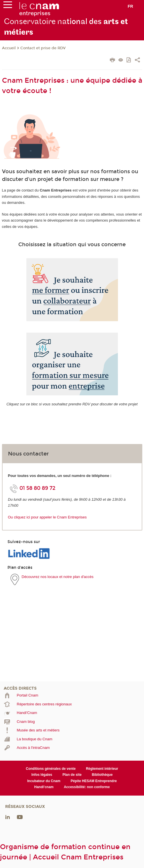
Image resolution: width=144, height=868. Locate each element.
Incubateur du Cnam (44, 781)
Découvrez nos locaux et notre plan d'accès (58, 577)
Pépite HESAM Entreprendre (94, 781)
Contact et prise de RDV (43, 48)
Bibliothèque (102, 775)
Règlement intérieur (102, 769)
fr (130, 6)
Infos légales (42, 775)
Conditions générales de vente (51, 769)
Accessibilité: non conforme (87, 787)
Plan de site (72, 775)
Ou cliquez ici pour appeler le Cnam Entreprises (47, 517)
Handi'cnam (44, 787)
